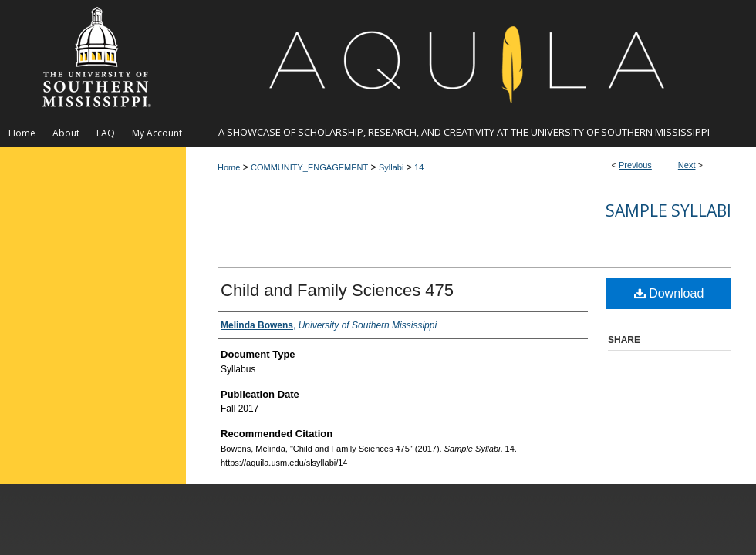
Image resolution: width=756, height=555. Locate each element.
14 (419, 167)
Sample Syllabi (668, 210)
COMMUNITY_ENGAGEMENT (309, 167)
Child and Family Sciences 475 (337, 290)
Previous (635, 165)
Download (669, 293)
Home (229, 167)
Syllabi (391, 167)
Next (687, 165)
